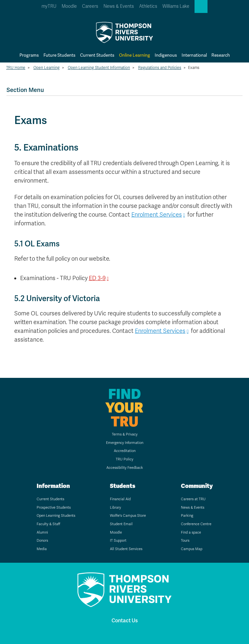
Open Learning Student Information (99, 68)
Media (42, 549)
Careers (90, 6)
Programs (29, 55)
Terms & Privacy (125, 434)
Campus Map (192, 549)
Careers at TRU (193, 499)
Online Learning (135, 55)
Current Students (97, 55)
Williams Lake (176, 6)
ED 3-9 (97, 278)
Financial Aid (120, 499)
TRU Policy (124, 459)
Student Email (121, 524)
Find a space (191, 532)
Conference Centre (196, 524)
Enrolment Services (157, 215)
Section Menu (25, 90)
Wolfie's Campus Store (128, 516)
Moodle (69, 6)
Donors (42, 541)
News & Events (119, 6)
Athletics (148, 6)
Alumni (42, 532)
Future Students (59, 55)
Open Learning (47, 68)
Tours (185, 541)
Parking (187, 516)
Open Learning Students (56, 516)
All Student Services (126, 549)
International (194, 55)
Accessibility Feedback (125, 468)
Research (221, 55)
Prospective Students (54, 508)
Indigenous (166, 55)
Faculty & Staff (48, 524)
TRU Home (16, 68)
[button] (201, 6)
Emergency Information (125, 443)
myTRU (49, 6)
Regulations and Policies (160, 68)
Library (115, 508)
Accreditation (125, 451)
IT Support (118, 541)
